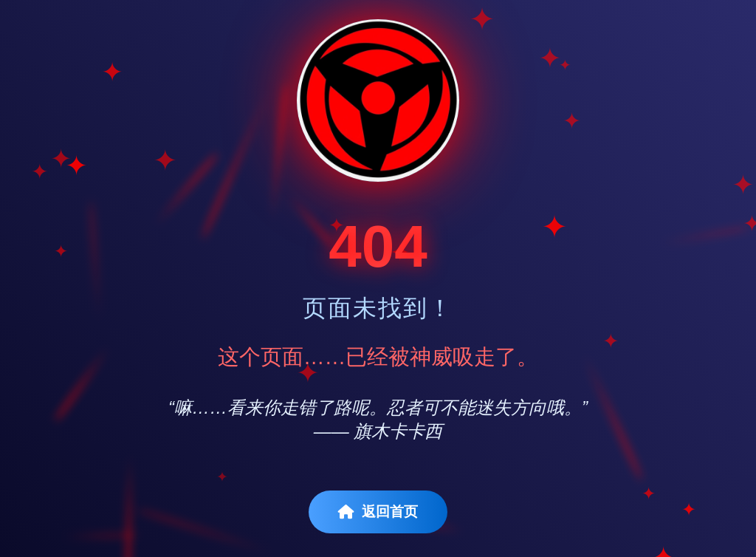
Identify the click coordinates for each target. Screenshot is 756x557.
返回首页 (378, 512)
